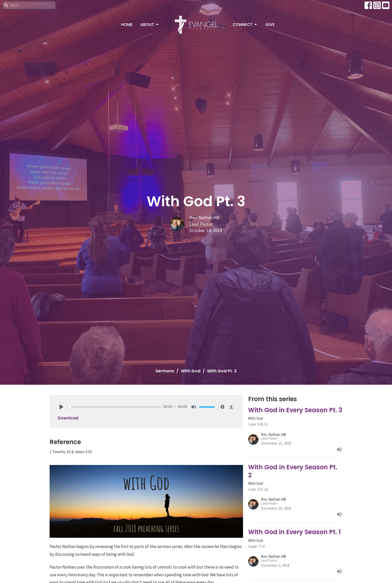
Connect (245, 25)
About (150, 25)
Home (127, 25)
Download (68, 418)
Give (270, 25)
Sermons (165, 371)
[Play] (61, 407)
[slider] (114, 407)
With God (191, 371)
